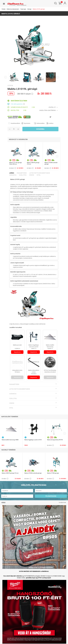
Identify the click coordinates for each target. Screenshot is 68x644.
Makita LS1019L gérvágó (39, 9)
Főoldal (3, 9)
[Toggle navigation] (4, 4)
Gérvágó (29, 9)
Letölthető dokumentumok (40, 173)
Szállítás (23, 175)
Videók (32, 175)
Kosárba (40, 129)
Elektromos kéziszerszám (13, 9)
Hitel (39, 175)
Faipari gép (23, 9)
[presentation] (6, 77)
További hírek (62, 502)
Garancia (13, 175)
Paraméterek (22, 173)
